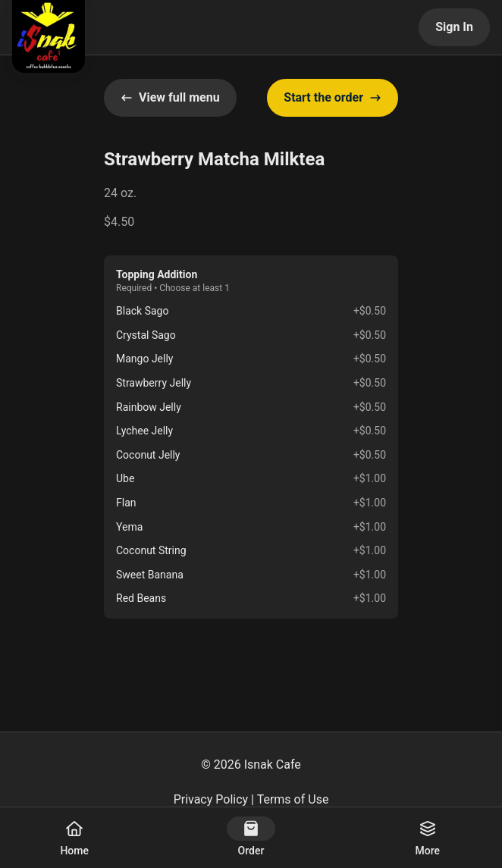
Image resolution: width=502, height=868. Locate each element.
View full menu (170, 97)
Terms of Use (293, 799)
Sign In (454, 27)
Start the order (333, 97)
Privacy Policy (211, 799)
